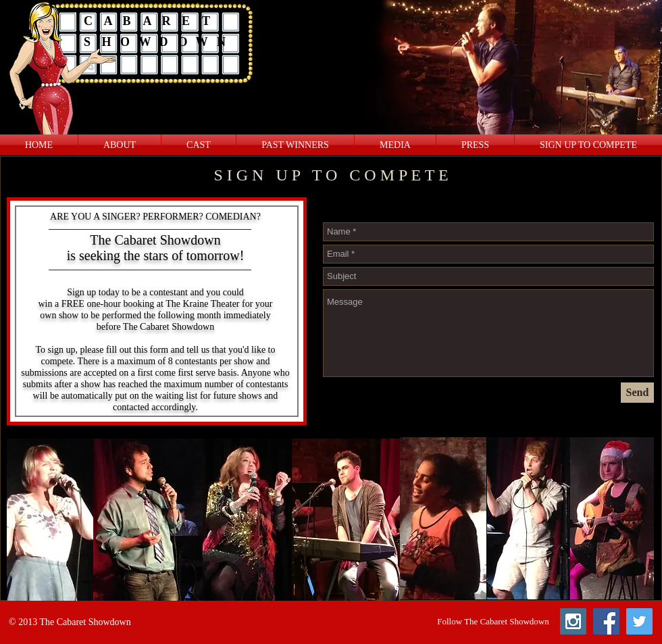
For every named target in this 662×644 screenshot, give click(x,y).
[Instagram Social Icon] (573, 621)
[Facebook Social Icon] (606, 621)
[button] (395, 145)
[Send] (637, 393)
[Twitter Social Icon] (639, 621)
